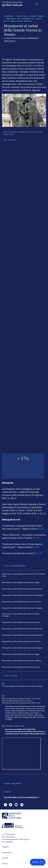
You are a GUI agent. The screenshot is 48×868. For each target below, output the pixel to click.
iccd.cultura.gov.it (9, 834)
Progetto (5, 847)
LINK (41, 529)
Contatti (5, 858)
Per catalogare (8, 842)
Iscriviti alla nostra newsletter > (22, 797)
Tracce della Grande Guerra (30, 16)
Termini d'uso (7, 852)
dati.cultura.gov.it (9, 837)
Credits (5, 864)
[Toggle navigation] (37, 4)
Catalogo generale (12, 3)
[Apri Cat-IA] (38, 862)
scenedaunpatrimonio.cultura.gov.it (16, 839)
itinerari (9, 16)
